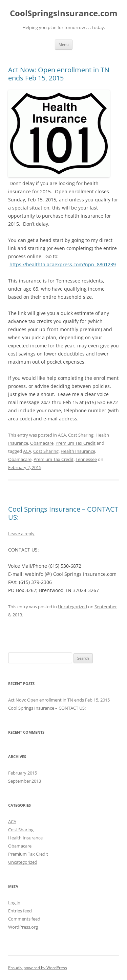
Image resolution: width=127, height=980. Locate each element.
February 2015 (23, 773)
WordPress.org (23, 927)
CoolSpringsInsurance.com (64, 13)
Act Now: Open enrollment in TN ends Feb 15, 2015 (59, 74)
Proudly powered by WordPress (38, 968)
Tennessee (86, 459)
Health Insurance (78, 451)
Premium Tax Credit (76, 443)
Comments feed (24, 919)
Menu (64, 44)
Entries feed (20, 911)
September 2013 (25, 781)
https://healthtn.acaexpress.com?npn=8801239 (63, 264)
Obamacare (42, 443)
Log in (14, 903)
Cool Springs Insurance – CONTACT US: (63, 513)
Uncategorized (72, 607)
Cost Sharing (81, 435)
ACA (62, 435)
